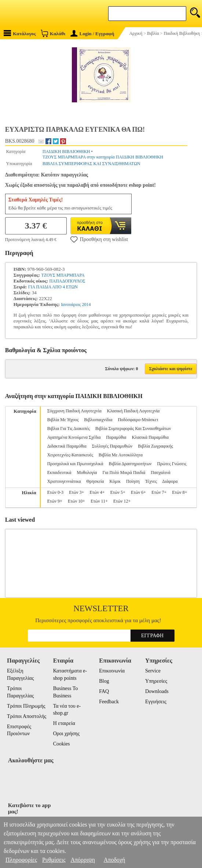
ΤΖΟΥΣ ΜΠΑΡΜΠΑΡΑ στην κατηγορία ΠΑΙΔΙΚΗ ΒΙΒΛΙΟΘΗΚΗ (103, 157)
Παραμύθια (116, 437)
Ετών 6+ (138, 492)
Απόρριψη (82, 860)
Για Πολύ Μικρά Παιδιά (124, 473)
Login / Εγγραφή (92, 34)
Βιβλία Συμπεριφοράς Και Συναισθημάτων (133, 428)
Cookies (62, 744)
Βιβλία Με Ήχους (63, 420)
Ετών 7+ (159, 492)
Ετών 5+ (118, 492)
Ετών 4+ (97, 492)
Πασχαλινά (160, 473)
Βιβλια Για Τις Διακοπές (69, 428)
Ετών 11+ (99, 501)
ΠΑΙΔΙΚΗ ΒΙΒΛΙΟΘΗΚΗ (66, 152)
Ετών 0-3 (55, 492)
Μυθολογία (87, 473)
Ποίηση (133, 481)
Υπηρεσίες (156, 681)
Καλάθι (53, 33)
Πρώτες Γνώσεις (172, 464)
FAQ (104, 691)
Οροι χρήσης (66, 734)
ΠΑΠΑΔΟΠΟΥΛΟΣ (67, 281)
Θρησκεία (95, 481)
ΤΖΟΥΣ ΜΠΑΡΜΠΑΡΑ (63, 275)
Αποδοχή (115, 860)
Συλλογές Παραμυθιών (112, 446)
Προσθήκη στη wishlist (99, 239)
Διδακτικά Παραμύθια (67, 446)
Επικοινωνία (112, 671)
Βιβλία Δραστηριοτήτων (130, 464)
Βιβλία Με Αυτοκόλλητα (121, 455)
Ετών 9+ (55, 501)
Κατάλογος (20, 33)
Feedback (109, 702)
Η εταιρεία (64, 723)
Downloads (157, 691)
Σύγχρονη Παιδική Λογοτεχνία (74, 411)
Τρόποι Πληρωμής (26, 706)
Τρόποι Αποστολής (27, 716)
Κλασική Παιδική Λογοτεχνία (133, 411)
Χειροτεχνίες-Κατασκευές (70, 455)
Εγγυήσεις (156, 702)
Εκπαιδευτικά (59, 473)
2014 (87, 304)
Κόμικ (115, 481)
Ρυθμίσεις (54, 860)
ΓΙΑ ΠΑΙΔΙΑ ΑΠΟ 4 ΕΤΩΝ (53, 287)
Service (153, 671)
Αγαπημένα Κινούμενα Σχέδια (74, 437)
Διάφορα (170, 481)
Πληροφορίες (21, 860)
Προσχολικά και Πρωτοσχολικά (75, 464)
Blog (104, 681)
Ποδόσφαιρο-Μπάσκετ (138, 420)
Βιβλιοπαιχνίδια (98, 420)
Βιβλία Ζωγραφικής (155, 446)
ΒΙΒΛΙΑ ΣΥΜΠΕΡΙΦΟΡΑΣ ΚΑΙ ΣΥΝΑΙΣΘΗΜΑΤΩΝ (91, 164)
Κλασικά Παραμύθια (150, 437)
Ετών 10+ (76, 501)
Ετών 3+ (76, 492)
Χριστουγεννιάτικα (64, 481)
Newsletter (101, 608)
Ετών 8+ (179, 492)
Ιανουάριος (71, 304)
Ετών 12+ (122, 501)
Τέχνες (151, 481)
